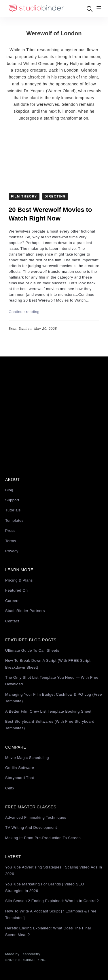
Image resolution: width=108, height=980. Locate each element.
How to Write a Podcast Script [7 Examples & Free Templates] (51, 914)
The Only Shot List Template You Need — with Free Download (52, 681)
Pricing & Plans (19, 580)
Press (10, 531)
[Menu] (99, 9)
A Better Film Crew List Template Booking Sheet (48, 711)
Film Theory (24, 196)
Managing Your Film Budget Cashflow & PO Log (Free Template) (54, 698)
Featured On (17, 590)
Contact (12, 621)
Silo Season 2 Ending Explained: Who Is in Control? (52, 901)
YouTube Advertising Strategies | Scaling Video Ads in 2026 (54, 870)
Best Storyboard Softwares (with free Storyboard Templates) (50, 725)
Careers (12, 601)
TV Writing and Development (31, 827)
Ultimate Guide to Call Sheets (32, 650)
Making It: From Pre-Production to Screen (43, 838)
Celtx (10, 788)
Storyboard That (20, 778)
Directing (55, 196)
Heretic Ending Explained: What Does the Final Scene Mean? (48, 931)
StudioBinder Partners (25, 611)
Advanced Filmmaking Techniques (36, 817)
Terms (11, 541)
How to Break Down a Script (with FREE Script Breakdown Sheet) (48, 664)
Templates (14, 520)
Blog (9, 490)
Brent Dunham (21, 329)
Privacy (12, 551)
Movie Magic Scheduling (27, 758)
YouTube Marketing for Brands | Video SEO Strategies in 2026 (45, 887)
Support (12, 500)
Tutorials (13, 510)
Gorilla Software (20, 768)
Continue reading (24, 312)
